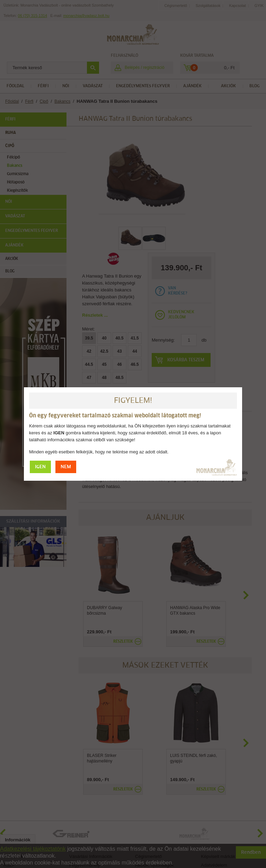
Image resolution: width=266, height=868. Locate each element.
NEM (66, 467)
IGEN (40, 467)
